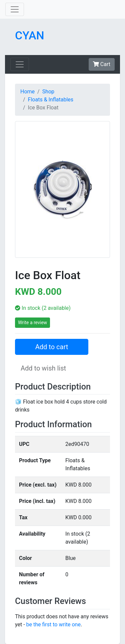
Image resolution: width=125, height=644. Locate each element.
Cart (102, 64)
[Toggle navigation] (15, 9)
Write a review (32, 323)
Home (27, 92)
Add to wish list (43, 368)
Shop (48, 92)
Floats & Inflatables (51, 100)
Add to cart (52, 347)
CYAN (30, 35)
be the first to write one (53, 624)
